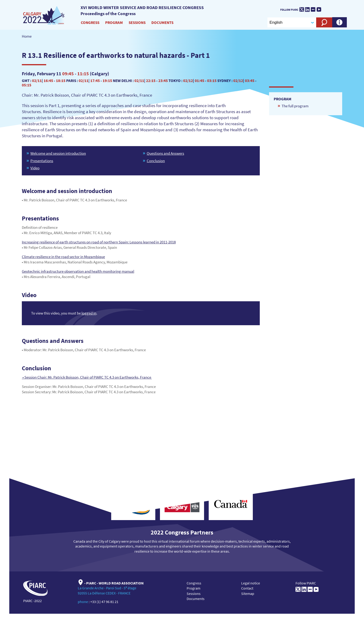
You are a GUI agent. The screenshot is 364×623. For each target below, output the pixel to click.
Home (27, 36)
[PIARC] (338, 8)
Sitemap (248, 593)
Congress (90, 23)
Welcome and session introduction (58, 153)
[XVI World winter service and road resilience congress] (44, 16)
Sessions (137, 23)
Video (35, 168)
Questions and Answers (165, 153)
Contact (247, 588)
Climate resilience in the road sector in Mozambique (63, 257)
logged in (89, 313)
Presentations (42, 161)
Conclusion (156, 161)
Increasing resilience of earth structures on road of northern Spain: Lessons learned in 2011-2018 (99, 242)
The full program (295, 106)
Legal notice (251, 583)
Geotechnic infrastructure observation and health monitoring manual (78, 271)
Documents (162, 23)
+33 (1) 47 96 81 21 (104, 602)
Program (114, 23)
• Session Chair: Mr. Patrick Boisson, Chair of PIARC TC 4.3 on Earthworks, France (87, 377)
